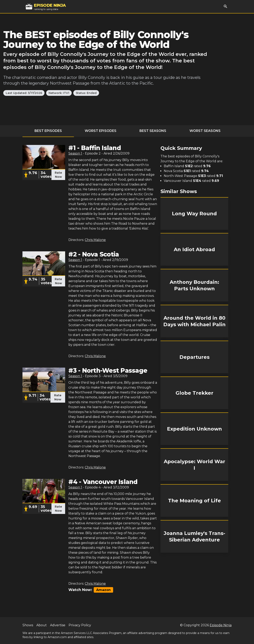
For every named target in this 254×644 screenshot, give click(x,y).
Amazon (103, 590)
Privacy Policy (80, 625)
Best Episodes (48, 131)
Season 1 (75, 153)
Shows (28, 625)
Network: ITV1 (59, 93)
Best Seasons (153, 131)
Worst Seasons (205, 131)
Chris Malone (95, 240)
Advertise (58, 625)
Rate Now (58, 175)
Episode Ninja (221, 625)
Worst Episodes (101, 131)
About (42, 625)
